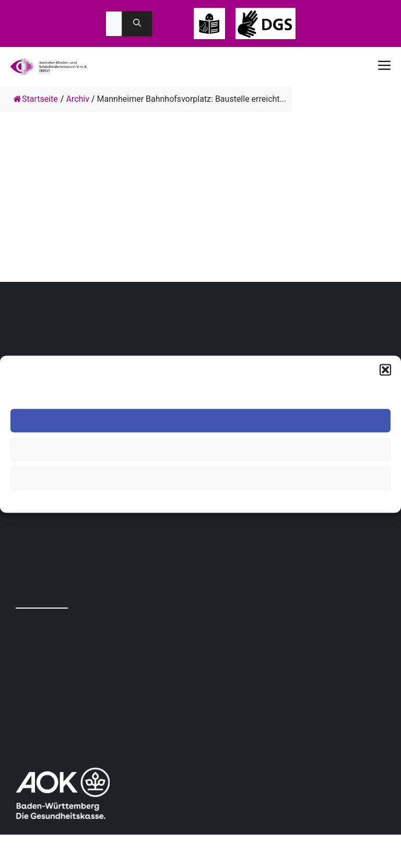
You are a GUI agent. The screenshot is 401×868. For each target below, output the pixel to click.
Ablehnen (200, 449)
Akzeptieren (200, 420)
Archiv (78, 99)
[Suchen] (137, 24)
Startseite (36, 99)
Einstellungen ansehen (200, 478)
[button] (385, 370)
